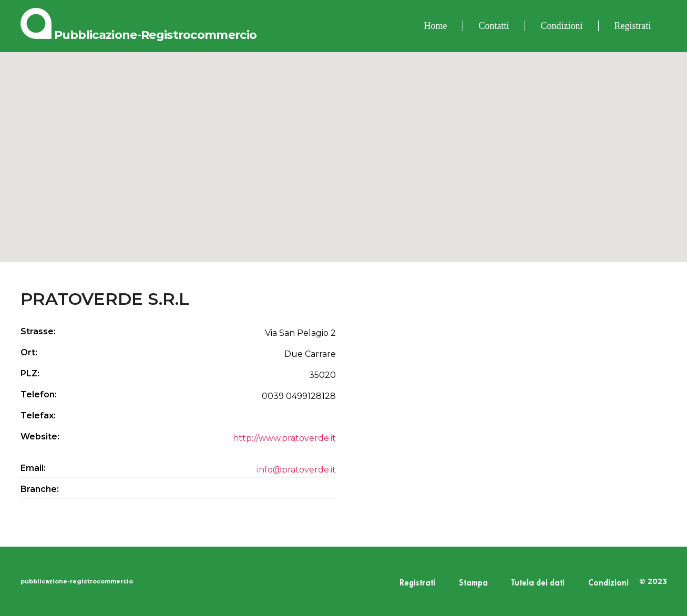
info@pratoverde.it (296, 470)
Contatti (494, 26)
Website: (40, 437)
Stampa (473, 583)
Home (436, 26)
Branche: (40, 489)
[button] (344, 147)
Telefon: (39, 394)
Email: (33, 468)
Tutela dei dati (538, 583)
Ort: (29, 352)
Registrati (633, 26)
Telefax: (38, 415)
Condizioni (562, 26)
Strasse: (38, 331)
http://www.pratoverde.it (284, 438)
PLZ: (30, 373)
